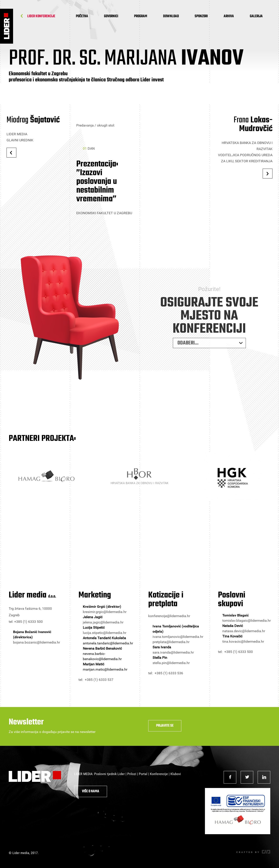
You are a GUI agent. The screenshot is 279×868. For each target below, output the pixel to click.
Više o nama (91, 791)
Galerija (256, 16)
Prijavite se (165, 726)
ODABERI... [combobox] (188, 348)
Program (141, 16)
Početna (82, 16)
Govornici (111, 16)
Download (171, 16)
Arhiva (229, 16)
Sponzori (201, 16)
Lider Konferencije (41, 16)
